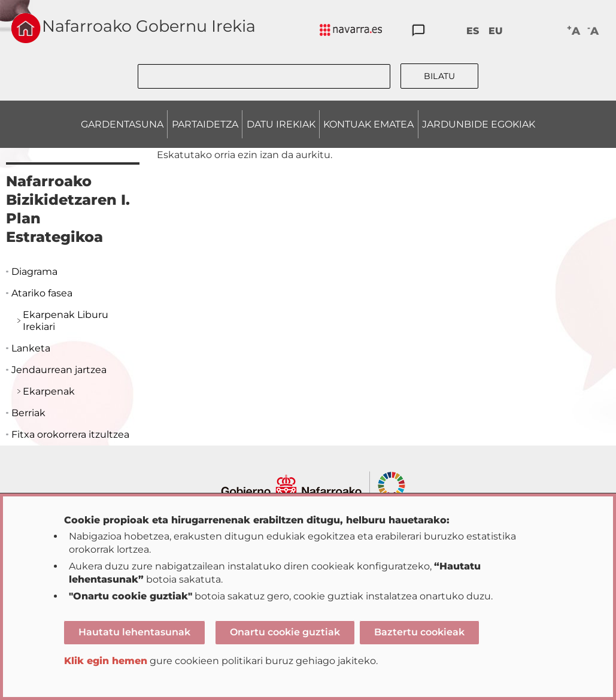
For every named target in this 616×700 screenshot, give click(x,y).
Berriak (28, 413)
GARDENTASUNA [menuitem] (122, 124)
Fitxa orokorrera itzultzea (70, 434)
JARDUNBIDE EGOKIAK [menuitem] (479, 124)
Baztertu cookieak (419, 632)
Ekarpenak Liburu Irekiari (66, 321)
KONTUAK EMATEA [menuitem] (368, 124)
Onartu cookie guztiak (285, 632)
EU (496, 31)
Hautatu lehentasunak (134, 632)
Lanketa (31, 348)
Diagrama (34, 272)
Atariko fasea (42, 293)
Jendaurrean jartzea (59, 370)
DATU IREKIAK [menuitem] (281, 124)
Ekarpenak (49, 391)
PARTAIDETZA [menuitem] (205, 124)
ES (473, 31)
